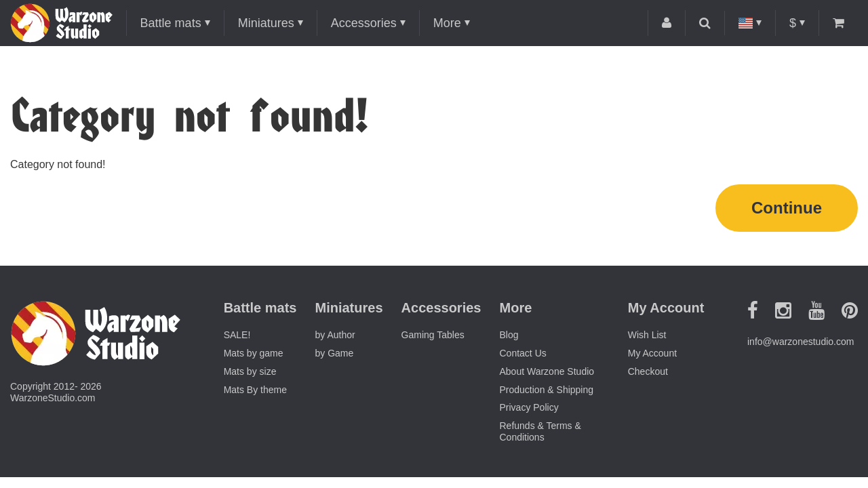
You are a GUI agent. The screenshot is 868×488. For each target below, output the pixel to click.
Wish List (647, 335)
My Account (652, 353)
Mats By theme (255, 390)
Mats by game (254, 353)
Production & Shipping (547, 390)
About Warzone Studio (547, 371)
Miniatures (266, 23)
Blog (509, 335)
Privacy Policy (529, 407)
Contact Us (523, 353)
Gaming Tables (433, 335)
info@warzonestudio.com (801, 342)
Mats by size (250, 371)
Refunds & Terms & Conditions (540, 431)
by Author (335, 335)
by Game (335, 353)
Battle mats (171, 23)
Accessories (364, 23)
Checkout (648, 371)
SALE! (237, 335)
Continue (787, 208)
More (447, 23)
